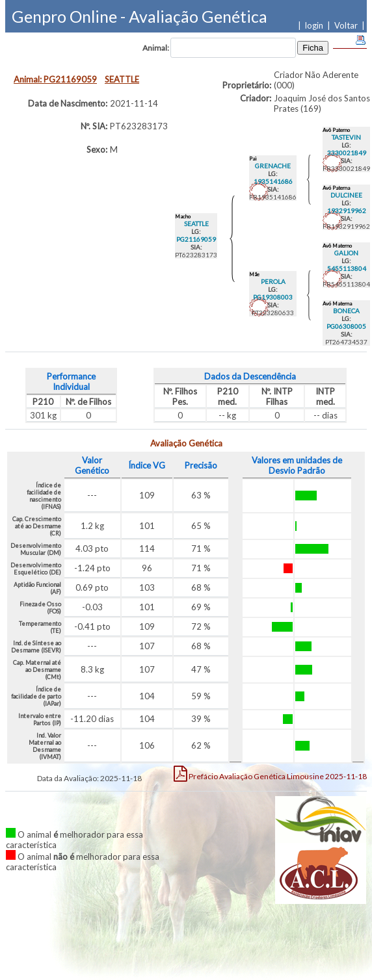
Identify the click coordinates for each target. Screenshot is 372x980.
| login (312, 25)
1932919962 (347, 211)
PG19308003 (273, 297)
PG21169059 (196, 239)
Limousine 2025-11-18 (270, 773)
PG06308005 (346, 326)
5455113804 (347, 268)
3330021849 (347, 153)
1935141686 (273, 181)
